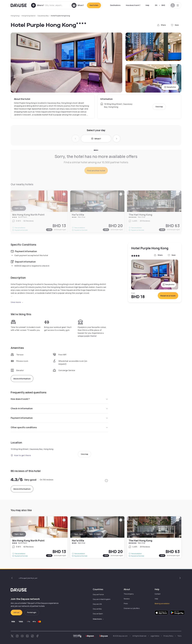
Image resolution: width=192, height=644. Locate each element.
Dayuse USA (97, 604)
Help (147, 5)
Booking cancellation (162, 604)
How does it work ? (133, 5)
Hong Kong (15, 16)
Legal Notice (155, 636)
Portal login (32, 612)
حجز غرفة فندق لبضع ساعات (28, 578)
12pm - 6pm (19, 534)
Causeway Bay (43, 16)
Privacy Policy (168, 636)
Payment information (59, 418)
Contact (158, 594)
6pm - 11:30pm (95, 534)
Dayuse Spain (98, 614)
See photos (170, 87)
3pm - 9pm (150, 534)
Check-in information (59, 408)
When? (96, 139)
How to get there (21, 455)
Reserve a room (168, 296)
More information (22, 379)
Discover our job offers (132, 608)
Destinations (115, 5)
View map (159, 107)
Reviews (127, 599)
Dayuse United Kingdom (102, 599)
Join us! (16, 612)
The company (129, 594)
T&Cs (179, 636)
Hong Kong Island (28, 16)
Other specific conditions (59, 427)
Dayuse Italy (97, 609)
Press (126, 604)
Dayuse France (98, 594)
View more (17, 302)
